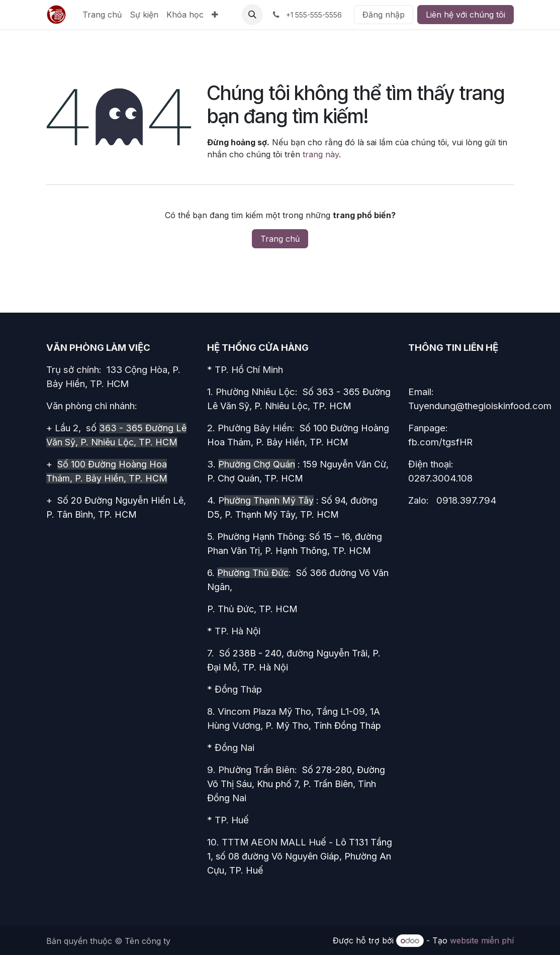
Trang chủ (280, 239)
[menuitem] (102, 15)
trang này (321, 154)
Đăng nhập (384, 15)
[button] (252, 15)
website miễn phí (482, 940)
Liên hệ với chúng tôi (465, 15)
